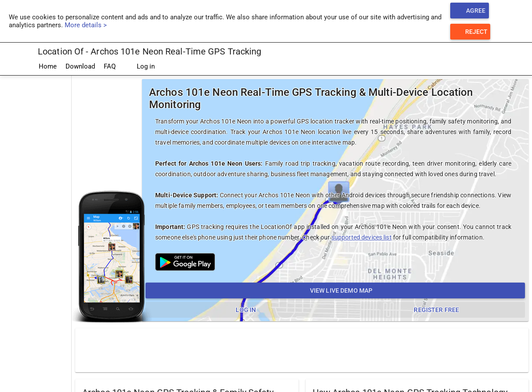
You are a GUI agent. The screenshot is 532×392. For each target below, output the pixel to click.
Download (80, 66)
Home (48, 66)
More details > (86, 25)
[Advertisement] (302, 350)
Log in (140, 67)
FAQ (110, 66)
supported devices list (362, 237)
